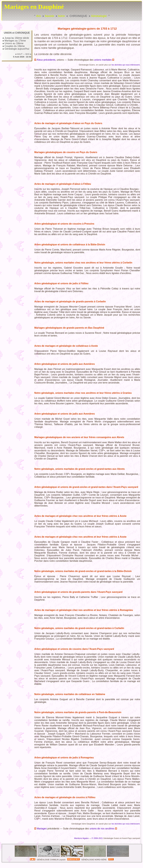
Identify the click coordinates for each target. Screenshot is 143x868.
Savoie (49, 16)
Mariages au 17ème (15, 41)
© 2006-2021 (97, 838)
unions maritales (104, 60)
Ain (38, 16)
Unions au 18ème (14, 43)
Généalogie (99, 16)
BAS (28, 54)
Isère (61, 16)
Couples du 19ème (15, 46)
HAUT (20, 54)
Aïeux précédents (45, 60)
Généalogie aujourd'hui (17, 49)
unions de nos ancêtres (103, 829)
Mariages (40, 829)
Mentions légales (81, 838)
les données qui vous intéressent (126, 65)
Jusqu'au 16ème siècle (17, 38)
